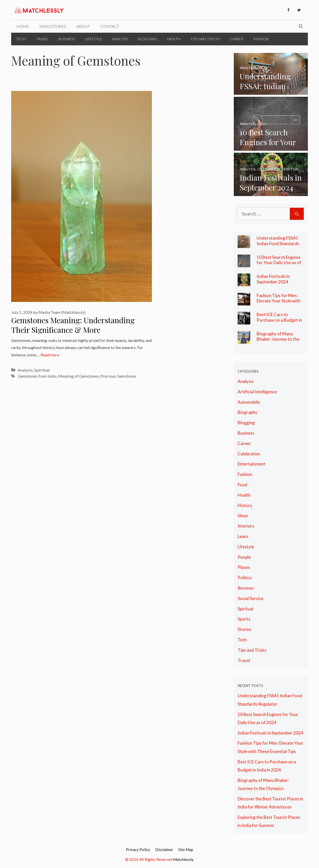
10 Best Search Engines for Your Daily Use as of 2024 (279, 263)
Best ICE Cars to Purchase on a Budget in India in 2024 (279, 320)
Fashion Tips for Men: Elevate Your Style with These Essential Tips (278, 301)
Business (67, 39)
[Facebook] (288, 10)
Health (174, 39)
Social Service (251, 598)
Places (244, 567)
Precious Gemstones (118, 376)
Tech (21, 39)
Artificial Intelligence (257, 392)
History (245, 505)
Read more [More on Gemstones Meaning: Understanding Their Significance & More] (50, 355)
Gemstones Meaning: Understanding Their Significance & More (73, 325)
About (83, 26)
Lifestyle (93, 39)
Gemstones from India (37, 376)
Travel (42, 39)
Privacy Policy (138, 850)
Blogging (147, 39)
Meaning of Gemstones (78, 376)
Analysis (120, 39)
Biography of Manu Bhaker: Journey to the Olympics (278, 339)
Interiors (246, 526)
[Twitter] (299, 10)
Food (242, 485)
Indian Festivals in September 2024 (273, 279)
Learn (243, 536)
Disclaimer (164, 850)
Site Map (186, 850)
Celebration (249, 454)
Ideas (243, 516)
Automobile (249, 402)
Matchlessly (183, 859)
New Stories (53, 26)
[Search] (297, 214)
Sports (244, 619)
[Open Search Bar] (301, 26)
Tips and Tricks (205, 39)
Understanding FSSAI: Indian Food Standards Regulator (278, 243)
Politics (245, 578)
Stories (244, 629)
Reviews (246, 588)
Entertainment (251, 464)
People (244, 557)
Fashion (261, 39)
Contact (110, 26)
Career (236, 39)
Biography (247, 412)
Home (23, 26)
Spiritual (42, 370)
